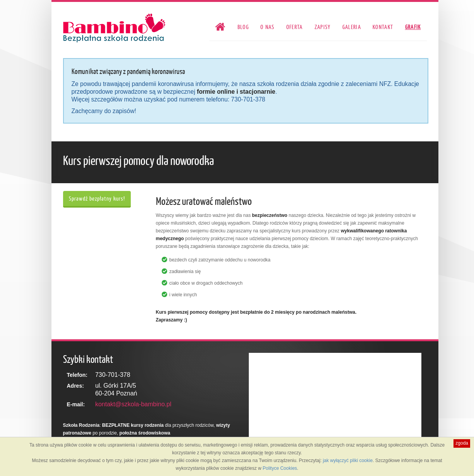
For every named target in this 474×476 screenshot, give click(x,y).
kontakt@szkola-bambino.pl (133, 404)
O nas (268, 27)
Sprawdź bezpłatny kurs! (97, 198)
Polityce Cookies (280, 468)
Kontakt (383, 27)
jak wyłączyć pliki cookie (348, 461)
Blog (243, 27)
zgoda (462, 443)
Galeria (352, 27)
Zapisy (323, 27)
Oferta (295, 27)
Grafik (413, 27)
